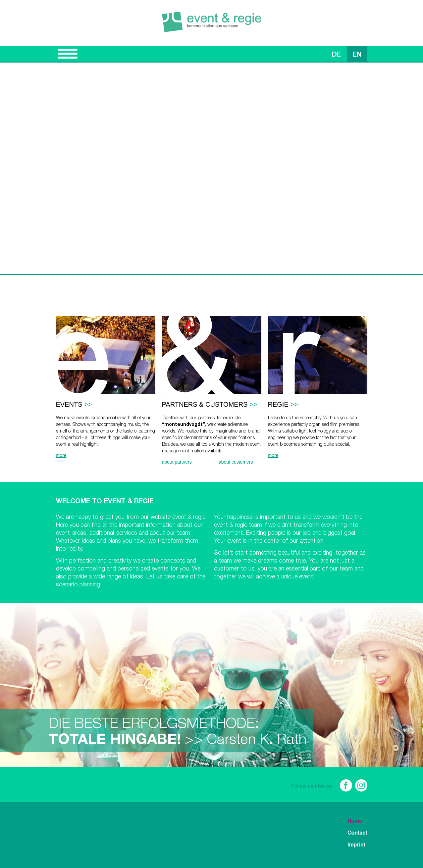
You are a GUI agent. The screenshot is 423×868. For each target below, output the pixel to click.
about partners (177, 462)
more (61, 455)
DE (336, 55)
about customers (236, 462)
